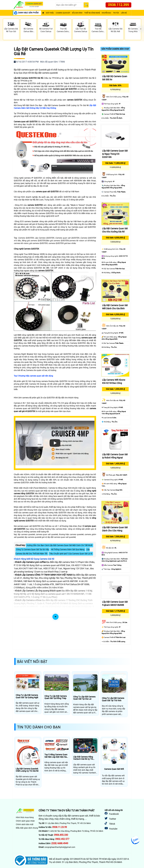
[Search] (70, 5)
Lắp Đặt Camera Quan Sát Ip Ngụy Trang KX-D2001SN (115, 154)
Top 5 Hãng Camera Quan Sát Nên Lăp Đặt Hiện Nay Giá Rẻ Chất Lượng (56, 756)
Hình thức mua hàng (25, 817)
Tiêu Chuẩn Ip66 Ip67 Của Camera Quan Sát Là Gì (71, 554)
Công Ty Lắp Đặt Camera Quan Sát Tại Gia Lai (84, 698)
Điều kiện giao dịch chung (27, 828)
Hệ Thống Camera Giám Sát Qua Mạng (68, 550)
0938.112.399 (118, 5)
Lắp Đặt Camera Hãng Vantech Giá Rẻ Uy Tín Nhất (83, 758)
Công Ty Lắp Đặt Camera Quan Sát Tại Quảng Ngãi (27, 696)
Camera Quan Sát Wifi (114, 769)
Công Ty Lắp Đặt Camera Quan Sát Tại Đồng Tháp (56, 697)
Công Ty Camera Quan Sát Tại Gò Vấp (33, 550)
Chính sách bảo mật (25, 824)
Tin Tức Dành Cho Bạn (39, 727)
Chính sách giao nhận (25, 821)
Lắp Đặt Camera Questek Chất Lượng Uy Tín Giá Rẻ (54, 52)
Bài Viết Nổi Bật (32, 662)
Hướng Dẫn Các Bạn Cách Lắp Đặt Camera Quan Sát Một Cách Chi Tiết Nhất (60, 545)
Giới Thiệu (50, 13)
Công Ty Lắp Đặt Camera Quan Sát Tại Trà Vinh (113, 699)
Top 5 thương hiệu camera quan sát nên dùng (33, 376)
